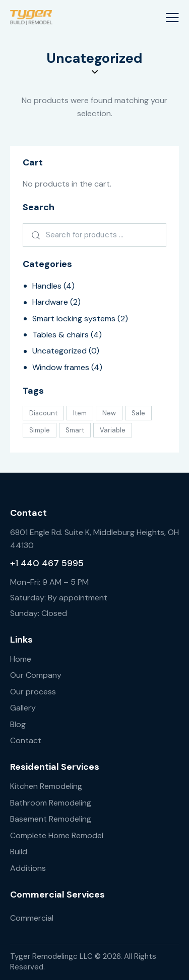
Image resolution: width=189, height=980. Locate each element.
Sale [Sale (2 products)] (138, 413)
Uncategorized (59, 351)
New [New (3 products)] (109, 413)
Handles (47, 286)
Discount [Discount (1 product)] (43, 413)
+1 (15, 563)
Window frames (61, 367)
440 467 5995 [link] (52, 563)
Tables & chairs (60, 335)
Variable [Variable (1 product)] (113, 430)
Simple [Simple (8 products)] (40, 430)
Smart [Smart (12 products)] (75, 430)
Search (34, 235)
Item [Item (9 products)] (80, 413)
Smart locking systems (74, 319)
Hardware (50, 302)
